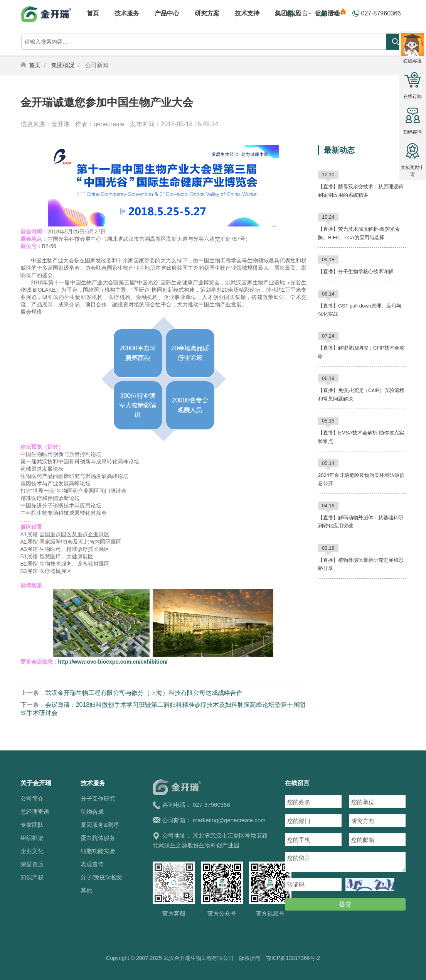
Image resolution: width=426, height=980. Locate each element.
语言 (304, 13)
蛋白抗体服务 (98, 838)
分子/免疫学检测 (102, 877)
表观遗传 (92, 864)
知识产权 (32, 877)
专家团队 (32, 825)
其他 (86, 890)
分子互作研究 (98, 798)
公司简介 (32, 798)
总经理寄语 (35, 812)
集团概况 (63, 65)
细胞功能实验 (98, 851)
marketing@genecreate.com (229, 820)
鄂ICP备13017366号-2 (293, 958)
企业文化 (32, 851)
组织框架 (32, 838)
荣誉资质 (32, 864)
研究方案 (207, 13)
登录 (337, 13)
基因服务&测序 (100, 825)
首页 (93, 13)
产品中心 (167, 13)
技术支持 (247, 13)
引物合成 (92, 812)
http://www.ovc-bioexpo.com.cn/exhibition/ (113, 662)
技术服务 (127, 13)
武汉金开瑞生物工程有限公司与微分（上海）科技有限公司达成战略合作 (144, 693)
